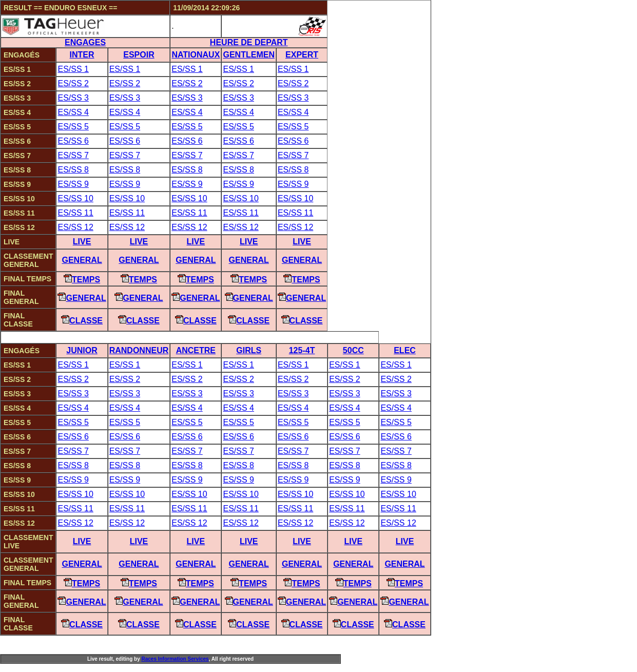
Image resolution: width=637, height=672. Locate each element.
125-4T (302, 350)
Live (82, 242)
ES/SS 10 (75, 198)
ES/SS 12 (75, 227)
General (82, 260)
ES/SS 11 (75, 213)
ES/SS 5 (73, 127)
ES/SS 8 (73, 170)
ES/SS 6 (73, 141)
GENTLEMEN (248, 55)
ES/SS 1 (73, 69)
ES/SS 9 (73, 184)
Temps (82, 280)
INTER (82, 55)
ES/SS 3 (73, 98)
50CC (353, 350)
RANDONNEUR (139, 350)
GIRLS (249, 350)
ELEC (405, 350)
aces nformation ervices (175, 659)
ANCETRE (196, 350)
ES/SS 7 (73, 155)
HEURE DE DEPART (249, 42)
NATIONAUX (196, 55)
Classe (82, 321)
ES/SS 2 (73, 83)
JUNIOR (82, 350)
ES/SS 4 (73, 112)
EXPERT (302, 55)
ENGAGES (85, 42)
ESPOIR (139, 55)
